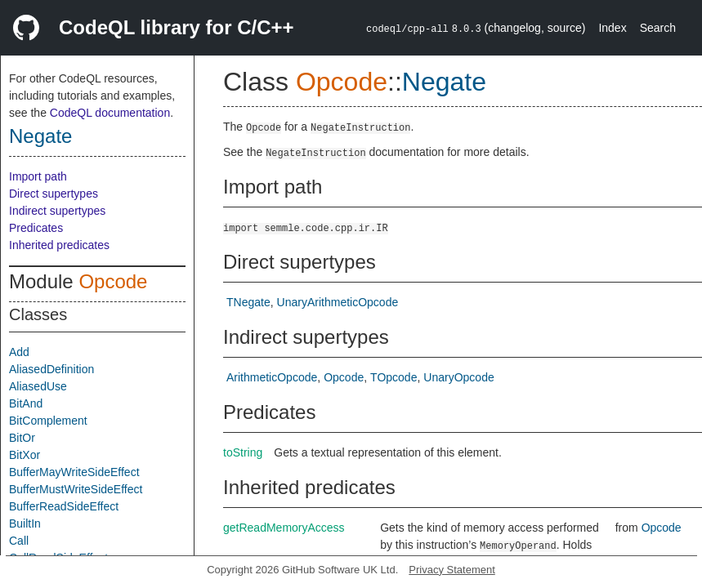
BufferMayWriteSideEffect (74, 472)
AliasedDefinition (51, 369)
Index (612, 28)
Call (19, 541)
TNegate (248, 302)
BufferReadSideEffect (64, 506)
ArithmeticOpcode (272, 377)
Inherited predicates (59, 245)
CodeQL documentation (110, 113)
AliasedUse (38, 386)
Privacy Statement (452, 570)
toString (243, 452)
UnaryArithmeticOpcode (338, 302)
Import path (38, 176)
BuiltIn (25, 523)
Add (19, 352)
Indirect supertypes (57, 211)
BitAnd (26, 403)
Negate (40, 136)
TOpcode (393, 377)
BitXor (25, 455)
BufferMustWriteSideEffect (76, 489)
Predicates (36, 228)
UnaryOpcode (458, 377)
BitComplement (48, 421)
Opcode (113, 281)
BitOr (22, 438)
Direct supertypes (54, 194)
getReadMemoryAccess (284, 528)
